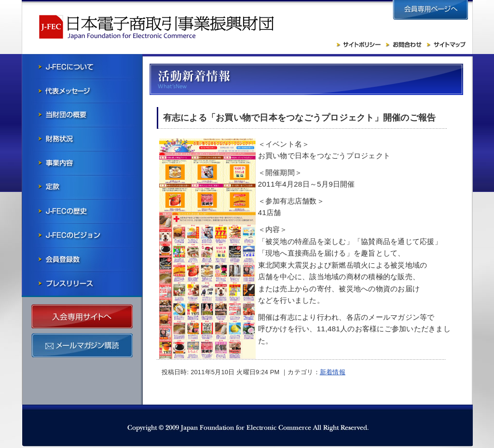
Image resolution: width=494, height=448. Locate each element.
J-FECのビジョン (82, 235)
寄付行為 (82, 187)
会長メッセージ (82, 91)
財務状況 (82, 139)
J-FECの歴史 (82, 211)
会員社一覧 (82, 259)
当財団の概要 (82, 115)
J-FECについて (82, 67)
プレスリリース (82, 284)
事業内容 (82, 163)
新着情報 (333, 372)
